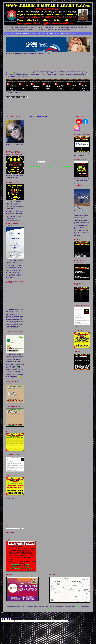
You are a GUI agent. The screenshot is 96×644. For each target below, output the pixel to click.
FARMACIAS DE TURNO (52, 34)
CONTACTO (75, 34)
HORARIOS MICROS (65, 34)
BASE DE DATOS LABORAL (30, 34)
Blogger (49, 608)
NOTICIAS (41, 34)
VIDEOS (7, 34)
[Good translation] (4, 619)
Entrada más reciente (34, 166)
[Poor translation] (8, 619)
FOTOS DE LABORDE (16, 34)
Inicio (50, 166)
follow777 (77, 606)
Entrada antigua (65, 166)
